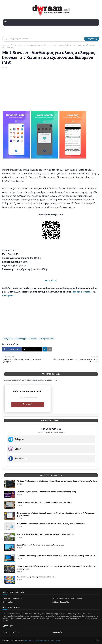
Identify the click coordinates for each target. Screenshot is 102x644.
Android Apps (21, 339)
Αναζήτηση (92, 39)
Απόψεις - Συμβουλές (60, 602)
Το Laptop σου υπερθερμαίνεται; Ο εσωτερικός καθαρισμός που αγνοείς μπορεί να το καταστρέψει (56, 567)
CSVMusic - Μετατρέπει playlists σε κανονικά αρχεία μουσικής (44, 502)
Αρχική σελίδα (8, 45)
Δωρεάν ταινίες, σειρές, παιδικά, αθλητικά (36, 577)
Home (97, 640)
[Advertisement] (51, 92)
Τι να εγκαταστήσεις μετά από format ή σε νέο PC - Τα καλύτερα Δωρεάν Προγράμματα (56, 555)
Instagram (8, 295)
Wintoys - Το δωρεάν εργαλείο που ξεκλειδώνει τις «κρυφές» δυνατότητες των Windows (57, 481)
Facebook (77, 292)
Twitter (87, 292)
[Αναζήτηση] (46, 39)
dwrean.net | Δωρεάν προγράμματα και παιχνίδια (42, 640)
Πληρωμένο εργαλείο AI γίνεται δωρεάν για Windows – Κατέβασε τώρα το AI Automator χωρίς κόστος (56, 514)
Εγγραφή (28, 404)
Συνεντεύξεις (8, 602)
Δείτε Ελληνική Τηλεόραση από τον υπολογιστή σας (40, 545)
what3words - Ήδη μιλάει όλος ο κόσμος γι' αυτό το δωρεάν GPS (45, 534)
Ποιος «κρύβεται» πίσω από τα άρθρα (67, 599)
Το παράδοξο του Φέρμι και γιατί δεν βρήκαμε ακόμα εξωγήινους (46, 492)
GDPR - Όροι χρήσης (11, 632)
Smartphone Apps (22, 45)
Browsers (33, 339)
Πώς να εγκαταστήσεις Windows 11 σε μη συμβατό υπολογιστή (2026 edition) (51, 524)
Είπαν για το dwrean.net (12, 599)
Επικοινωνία (57, 632)
